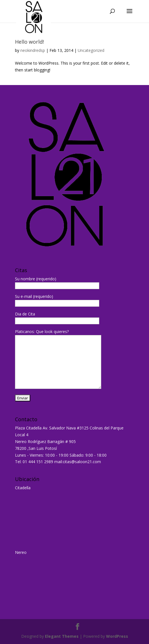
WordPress (117, 636)
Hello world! (29, 42)
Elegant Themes (62, 636)
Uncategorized (91, 50)
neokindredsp (33, 50)
